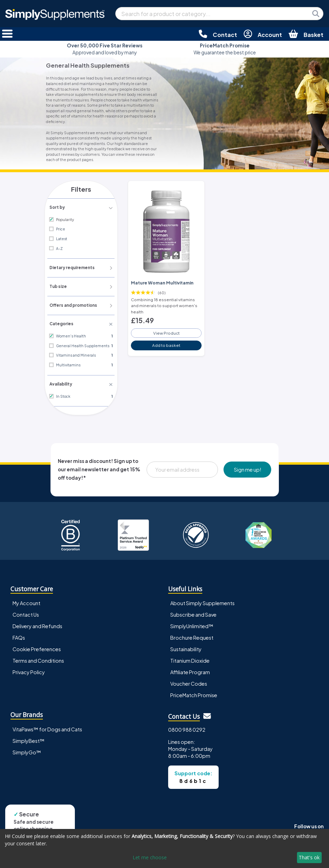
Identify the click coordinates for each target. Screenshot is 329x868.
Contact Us (26, 613)
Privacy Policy (29, 671)
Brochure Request (192, 636)
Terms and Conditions (38, 660)
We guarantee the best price (225, 49)
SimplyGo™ (27, 751)
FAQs (19, 636)
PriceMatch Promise (194, 694)
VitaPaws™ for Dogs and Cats (47, 728)
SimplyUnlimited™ (192, 625)
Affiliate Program (190, 671)
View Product (166, 331)
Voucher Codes (189, 683)
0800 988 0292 (187, 728)
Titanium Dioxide (190, 660)
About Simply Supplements (202, 602)
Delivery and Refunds (37, 625)
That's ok (309, 857)
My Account (26, 602)
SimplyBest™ (29, 739)
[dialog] (164, 848)
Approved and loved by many (105, 49)
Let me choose (150, 857)
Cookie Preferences (37, 648)
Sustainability (186, 648)
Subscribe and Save (193, 613)
